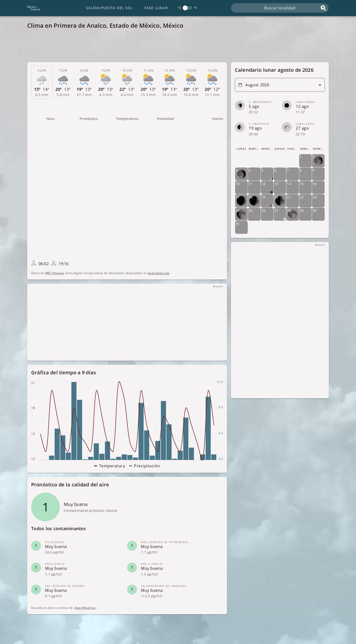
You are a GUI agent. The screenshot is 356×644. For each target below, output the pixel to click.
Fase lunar (156, 8)
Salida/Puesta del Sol (109, 8)
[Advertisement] (176, 47)
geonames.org (159, 273)
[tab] (42, 83)
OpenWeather (85, 608)
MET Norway (55, 273)
